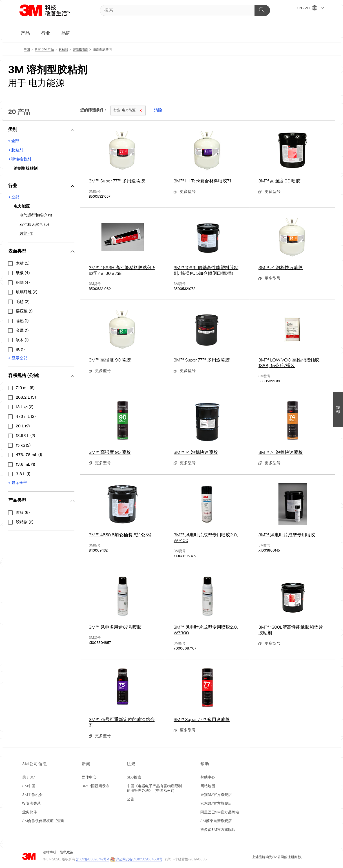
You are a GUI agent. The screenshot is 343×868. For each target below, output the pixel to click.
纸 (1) (20, 350)
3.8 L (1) (23, 474)
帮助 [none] (205, 764)
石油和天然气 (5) (34, 225)
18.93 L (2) (25, 436)
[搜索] (185, 10)
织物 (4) (23, 283)
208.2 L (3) (26, 398)
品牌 (66, 34)
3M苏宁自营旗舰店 (216, 821)
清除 (158, 111)
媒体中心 (89, 777)
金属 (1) (22, 331)
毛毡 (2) (23, 302)
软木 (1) (22, 340)
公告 (130, 799)
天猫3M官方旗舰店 (216, 795)
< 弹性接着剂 (20, 159)
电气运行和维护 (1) (36, 216)
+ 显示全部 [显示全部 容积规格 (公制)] (18, 483)
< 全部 (14, 141)
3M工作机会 (32, 795)
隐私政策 (67, 853)
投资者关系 (31, 804)
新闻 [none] (86, 764)
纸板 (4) (23, 273)
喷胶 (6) (23, 513)
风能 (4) (26, 234)
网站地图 (208, 786)
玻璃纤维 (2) (26, 292)
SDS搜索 (134, 777)
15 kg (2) (23, 446)
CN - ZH (310, 8)
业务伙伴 (30, 812)
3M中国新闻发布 (96, 786)
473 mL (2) (26, 417)
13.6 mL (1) (25, 465)
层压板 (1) (24, 312)
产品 (25, 34)
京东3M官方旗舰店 (216, 804)
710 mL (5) (25, 388)
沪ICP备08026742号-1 (93, 860)
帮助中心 (208, 777)
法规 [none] (131, 764)
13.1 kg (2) (25, 407)
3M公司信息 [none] (35, 764)
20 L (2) (23, 426)
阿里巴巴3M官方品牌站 (220, 812)
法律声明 (50, 853)
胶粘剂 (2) (25, 522)
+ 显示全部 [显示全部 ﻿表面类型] (18, 359)
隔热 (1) (22, 321)
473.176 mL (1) (29, 455)
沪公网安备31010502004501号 (136, 860)
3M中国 (29, 786)
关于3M (29, 777)
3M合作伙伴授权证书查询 (43, 821)
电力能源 (128, 110)
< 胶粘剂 (16, 150)
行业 (46, 34)
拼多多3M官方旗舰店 (218, 830)
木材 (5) (23, 264)
